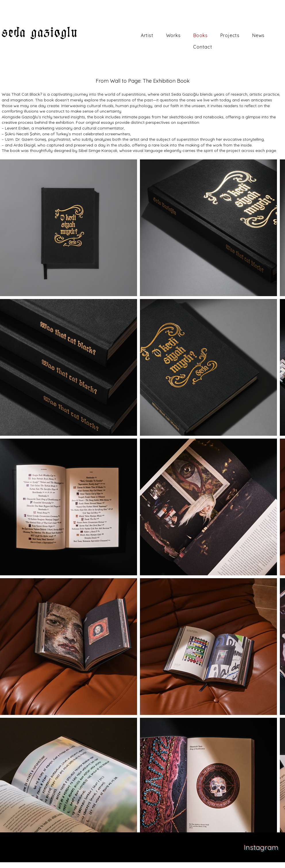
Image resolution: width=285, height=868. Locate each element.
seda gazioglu (40, 32)
